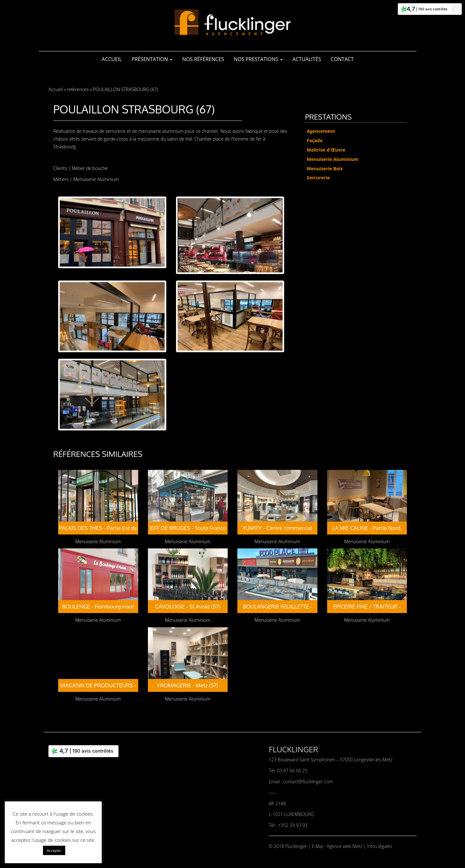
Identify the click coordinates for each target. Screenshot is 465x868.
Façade (315, 140)
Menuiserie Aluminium (96, 179)
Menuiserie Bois (325, 169)
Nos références (203, 59)
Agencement (321, 131)
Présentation (152, 59)
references (78, 89)
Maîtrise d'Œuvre (326, 150)
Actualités (307, 59)
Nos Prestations (258, 59)
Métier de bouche (90, 168)
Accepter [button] (54, 850)
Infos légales (380, 846)
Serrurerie (318, 178)
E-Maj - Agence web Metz (338, 846)
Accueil (112, 59)
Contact (342, 59)
